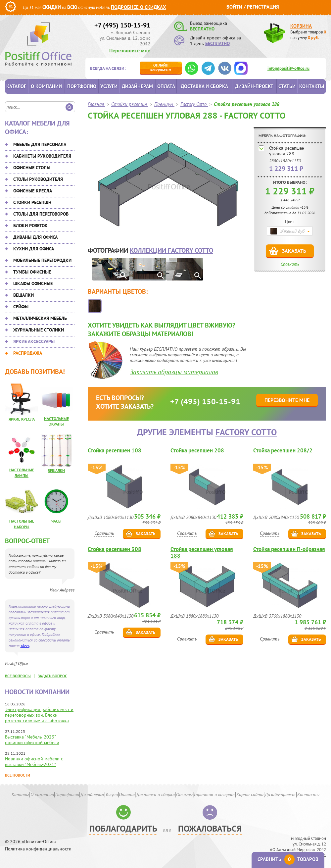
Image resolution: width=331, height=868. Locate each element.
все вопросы (18, 676)
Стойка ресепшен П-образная (289, 549)
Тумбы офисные (32, 272)
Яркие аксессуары (34, 341)
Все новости (18, 775)
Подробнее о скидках (139, 7)
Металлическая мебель (40, 318)
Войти (234, 7)
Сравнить (290, 264)
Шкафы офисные (33, 283)
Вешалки (24, 295)
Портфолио (82, 86)
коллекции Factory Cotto (171, 250)
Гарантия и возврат (214, 794)
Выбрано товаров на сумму (308, 35)
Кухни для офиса (34, 249)
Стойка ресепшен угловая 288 (287, 151)
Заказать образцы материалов (174, 372)
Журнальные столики (39, 330)
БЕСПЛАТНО (202, 29)
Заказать (294, 251)
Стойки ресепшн (32, 202)
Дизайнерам (137, 86)
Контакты (312, 86)
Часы (56, 521)
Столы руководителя (38, 179)
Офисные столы (32, 168)
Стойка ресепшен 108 (115, 451)
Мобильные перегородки (42, 260)
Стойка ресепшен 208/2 (283, 451)
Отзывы (184, 794)
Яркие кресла (22, 419)
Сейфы (21, 307)
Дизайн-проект (254, 86)
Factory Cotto (246, 432)
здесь (25, 646)
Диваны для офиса (35, 237)
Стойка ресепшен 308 (115, 549)
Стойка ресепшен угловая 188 (202, 552)
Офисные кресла (33, 191)
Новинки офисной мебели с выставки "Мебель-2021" (34, 762)
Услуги (109, 86)
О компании (46, 86)
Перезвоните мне (130, 50)
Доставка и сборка (204, 86)
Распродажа (28, 353)
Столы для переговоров (41, 214)
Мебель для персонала (40, 144)
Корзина (301, 26)
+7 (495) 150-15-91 (122, 25)
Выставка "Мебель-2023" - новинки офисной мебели (32, 740)
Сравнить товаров (288, 859)
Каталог (16, 86)
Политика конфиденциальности (38, 849)
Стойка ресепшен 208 (197, 451)
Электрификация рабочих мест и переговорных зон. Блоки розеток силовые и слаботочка (39, 715)
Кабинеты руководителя (42, 156)
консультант (161, 67)
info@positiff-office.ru (288, 68)
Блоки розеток (30, 226)
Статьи (287, 86)
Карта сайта (250, 794)
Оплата (166, 86)
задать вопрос (52, 676)
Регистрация (263, 7)
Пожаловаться (210, 828)
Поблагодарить (123, 828)
